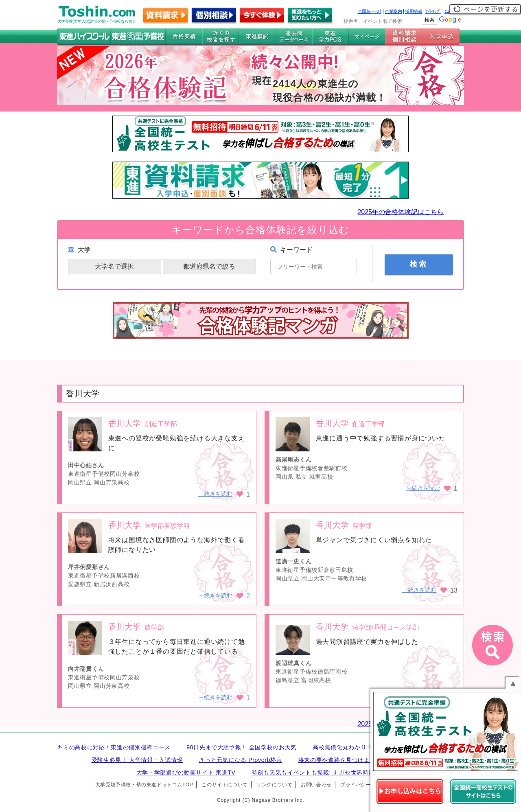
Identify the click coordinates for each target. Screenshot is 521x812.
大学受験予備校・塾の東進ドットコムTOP (144, 785)
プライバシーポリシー (366, 785)
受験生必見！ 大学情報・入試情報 (137, 760)
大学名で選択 (114, 266)
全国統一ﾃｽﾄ (370, 11)
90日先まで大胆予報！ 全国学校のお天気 (242, 747)
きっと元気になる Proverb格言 (240, 760)
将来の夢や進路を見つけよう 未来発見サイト (359, 760)
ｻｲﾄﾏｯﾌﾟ (433, 11)
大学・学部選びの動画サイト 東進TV (186, 773)
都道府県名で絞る (209, 266)
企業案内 (393, 11)
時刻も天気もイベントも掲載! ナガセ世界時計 (313, 773)
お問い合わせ (316, 785)
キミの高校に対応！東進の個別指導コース (114, 747)
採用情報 (414, 11)
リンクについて (274, 785)
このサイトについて (224, 785)
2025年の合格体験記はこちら (401, 212)
